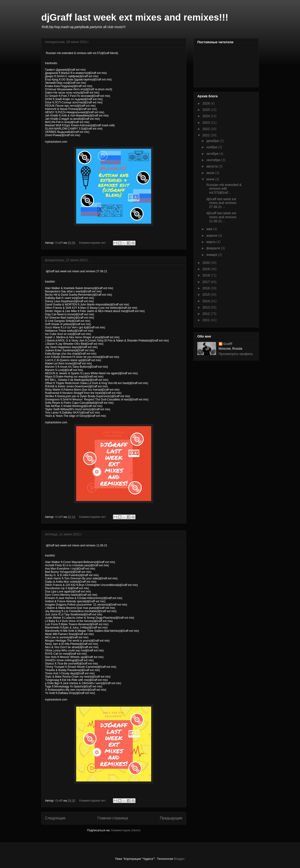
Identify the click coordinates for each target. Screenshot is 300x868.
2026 (207, 103)
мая (210, 229)
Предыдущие (171, 818)
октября (213, 154)
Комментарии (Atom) (126, 830)
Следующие (55, 818)
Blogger (179, 859)
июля (211, 173)
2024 (207, 116)
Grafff (228, 344)
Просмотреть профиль (236, 354)
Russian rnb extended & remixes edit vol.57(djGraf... (223, 189)
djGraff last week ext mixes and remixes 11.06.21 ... (221, 217)
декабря (213, 141)
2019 (207, 269)
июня (211, 179)
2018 (207, 275)
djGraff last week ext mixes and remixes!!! (135, 17)
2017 (207, 282)
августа (212, 166)
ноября (212, 147)
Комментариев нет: (93, 243)
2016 (207, 288)
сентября (214, 160)
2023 (207, 123)
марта (211, 242)
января (212, 255)
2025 (207, 110)
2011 (207, 320)
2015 (207, 294)
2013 (207, 307)
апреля (212, 236)
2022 (207, 129)
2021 (207, 135)
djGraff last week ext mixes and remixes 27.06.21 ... (221, 203)
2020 (207, 263)
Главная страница (113, 818)
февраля (214, 248)
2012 (207, 314)
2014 (207, 301)
